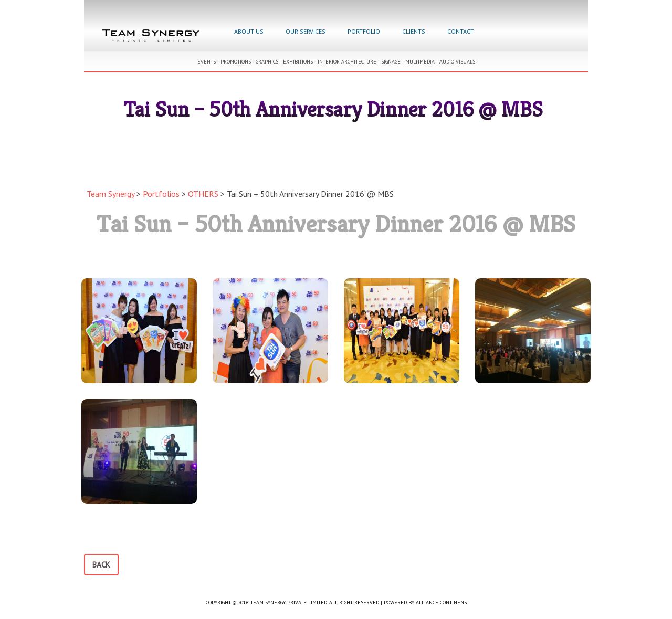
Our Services (306, 31)
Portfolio (364, 31)
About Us (249, 31)
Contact (461, 31)
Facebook (497, 33)
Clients (414, 31)
